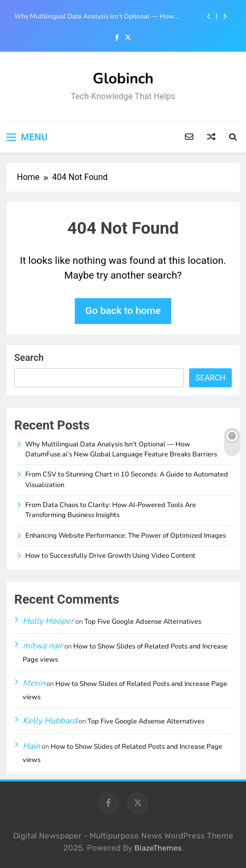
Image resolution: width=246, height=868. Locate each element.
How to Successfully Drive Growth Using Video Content (110, 556)
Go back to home (123, 311)
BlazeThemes (158, 848)
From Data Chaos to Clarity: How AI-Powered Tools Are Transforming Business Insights (111, 510)
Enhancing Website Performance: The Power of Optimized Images (126, 536)
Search (29, 357)
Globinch (123, 79)
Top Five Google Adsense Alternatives (143, 622)
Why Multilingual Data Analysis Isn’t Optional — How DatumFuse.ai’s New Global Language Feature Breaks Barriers (94, 16)
